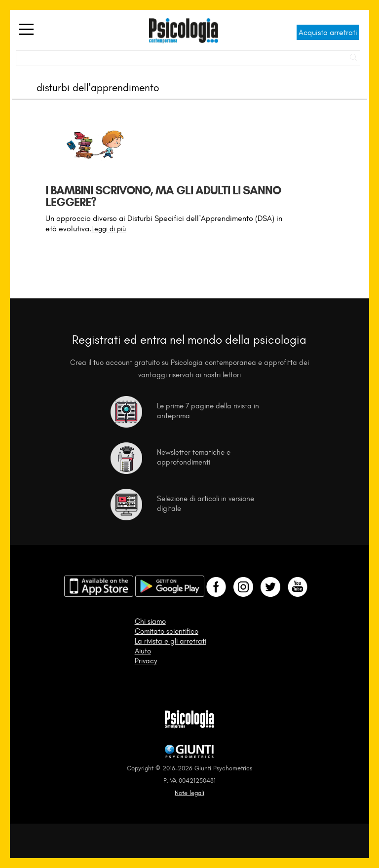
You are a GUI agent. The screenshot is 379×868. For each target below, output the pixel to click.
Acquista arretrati (328, 32)
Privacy (146, 661)
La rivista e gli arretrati (171, 641)
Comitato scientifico (167, 631)
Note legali (189, 793)
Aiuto (143, 651)
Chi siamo (150, 621)
